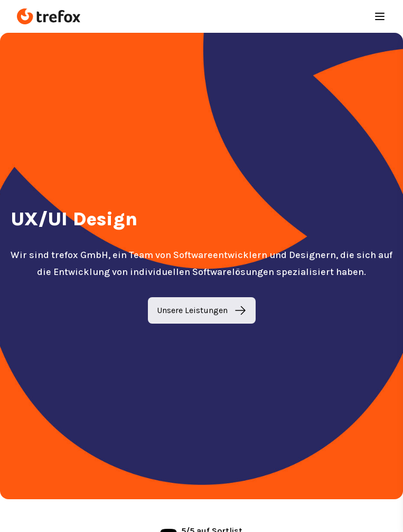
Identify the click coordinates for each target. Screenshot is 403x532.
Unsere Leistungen (202, 310)
